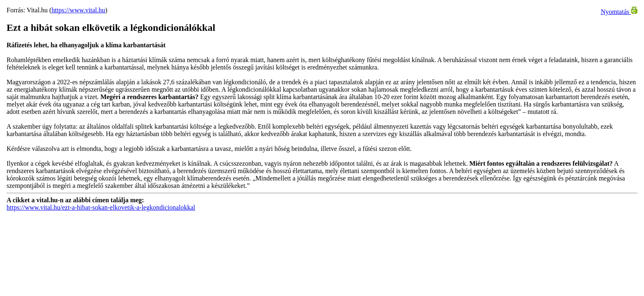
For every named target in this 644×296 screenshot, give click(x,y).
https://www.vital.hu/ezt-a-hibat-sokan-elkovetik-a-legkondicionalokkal (101, 207)
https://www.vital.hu (78, 10)
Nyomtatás (619, 12)
